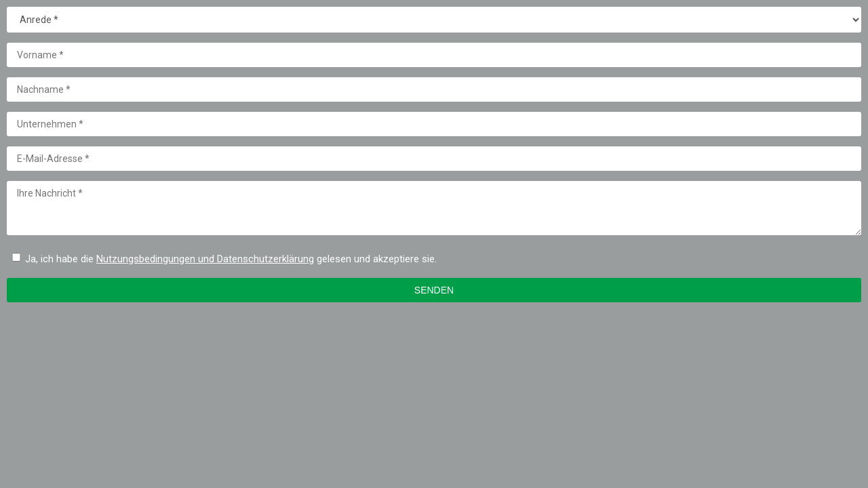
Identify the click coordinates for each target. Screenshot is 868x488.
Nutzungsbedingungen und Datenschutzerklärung (205, 259)
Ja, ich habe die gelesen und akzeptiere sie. (231, 259)
